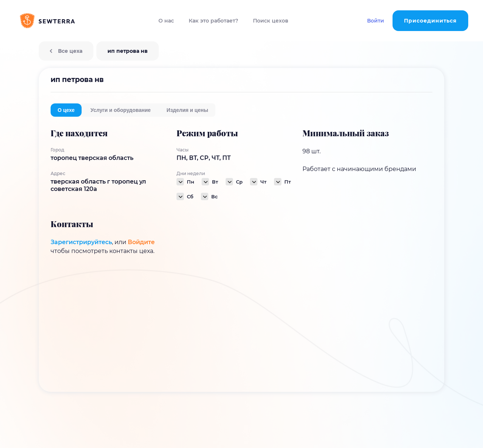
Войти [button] (376, 21)
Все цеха (66, 51)
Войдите (141, 242)
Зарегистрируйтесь (81, 242)
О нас (166, 21)
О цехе (66, 110)
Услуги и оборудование (121, 110)
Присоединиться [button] (430, 21)
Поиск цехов (271, 21)
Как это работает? (213, 21)
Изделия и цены (187, 110)
